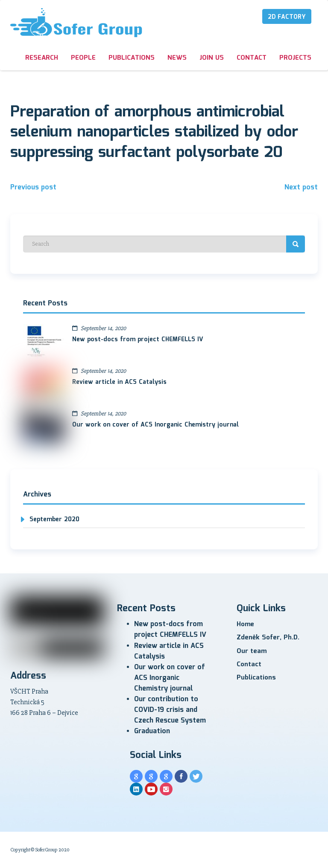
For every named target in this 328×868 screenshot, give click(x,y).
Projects (295, 58)
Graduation (152, 731)
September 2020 (54, 520)
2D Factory (287, 17)
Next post (301, 187)
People (83, 58)
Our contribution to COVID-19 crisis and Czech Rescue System (170, 710)
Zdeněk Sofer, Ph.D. (268, 638)
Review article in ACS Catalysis (119, 382)
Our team (252, 651)
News (177, 58)
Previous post (33, 187)
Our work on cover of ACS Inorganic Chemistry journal (155, 425)
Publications (132, 58)
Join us (212, 58)
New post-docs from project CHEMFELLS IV (138, 340)
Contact (252, 58)
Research (42, 58)
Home (245, 624)
